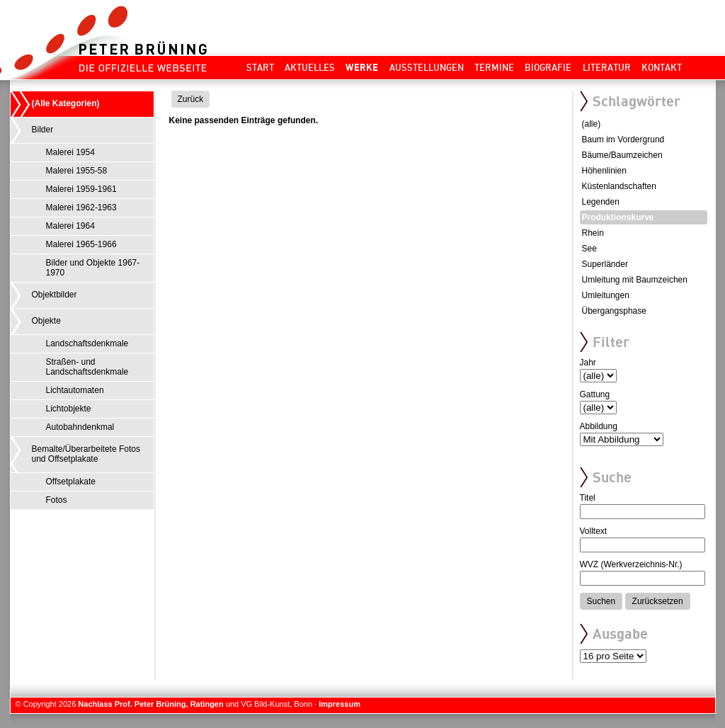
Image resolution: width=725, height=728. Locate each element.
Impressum (339, 704)
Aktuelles (310, 67)
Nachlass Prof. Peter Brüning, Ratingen (150, 704)
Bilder (43, 130)
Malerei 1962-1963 (81, 207)
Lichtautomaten (75, 390)
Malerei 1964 (70, 226)
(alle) (592, 124)
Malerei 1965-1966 (81, 244)
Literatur (607, 67)
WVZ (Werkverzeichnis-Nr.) (631, 564)
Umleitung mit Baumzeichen (635, 280)
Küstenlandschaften (619, 186)
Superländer (605, 264)
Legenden (601, 202)
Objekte (46, 321)
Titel (588, 498)
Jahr (588, 363)
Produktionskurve (618, 217)
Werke (362, 67)
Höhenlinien (604, 171)
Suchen (601, 601)
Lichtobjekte (69, 409)
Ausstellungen (427, 67)
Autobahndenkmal (80, 427)
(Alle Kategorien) (66, 103)
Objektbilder (55, 295)
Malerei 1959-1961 (81, 189)
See (589, 249)
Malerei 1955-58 (77, 171)
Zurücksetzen (658, 601)
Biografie (548, 67)
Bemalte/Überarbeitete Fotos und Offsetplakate (86, 454)
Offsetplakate (71, 482)
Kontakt (662, 67)
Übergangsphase (614, 311)
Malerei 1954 (70, 152)
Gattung (595, 394)
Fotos (57, 500)
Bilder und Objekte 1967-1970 (93, 268)
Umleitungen (606, 295)
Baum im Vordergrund (623, 140)
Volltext (594, 531)
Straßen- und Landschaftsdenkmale (87, 367)
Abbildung (599, 426)
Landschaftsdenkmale (87, 343)
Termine (494, 67)
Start (260, 67)
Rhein (593, 233)
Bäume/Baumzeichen (622, 155)
